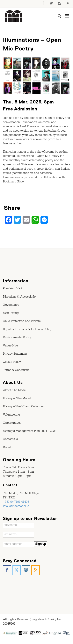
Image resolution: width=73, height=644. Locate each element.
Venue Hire (10, 346)
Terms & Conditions (16, 371)
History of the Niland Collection (24, 407)
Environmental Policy (17, 338)
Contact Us (10, 440)
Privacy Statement (15, 354)
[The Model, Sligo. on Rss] (36, 570)
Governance (11, 305)
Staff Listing (11, 313)
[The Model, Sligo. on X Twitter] (17, 570)
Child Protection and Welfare (22, 322)
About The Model (15, 391)
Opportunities (12, 423)
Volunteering (11, 415)
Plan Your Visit (13, 289)
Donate (8, 448)
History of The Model (17, 399)
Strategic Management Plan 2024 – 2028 (30, 431)
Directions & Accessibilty (20, 297)
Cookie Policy (12, 362)
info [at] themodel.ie (16, 507)
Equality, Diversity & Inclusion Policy (27, 330)
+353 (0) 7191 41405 (16, 502)
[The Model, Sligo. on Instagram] (26, 570)
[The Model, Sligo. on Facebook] (7, 570)
